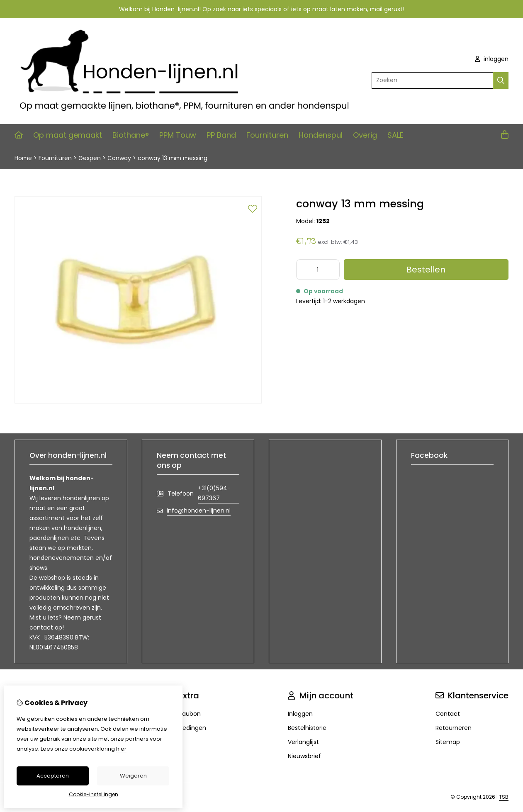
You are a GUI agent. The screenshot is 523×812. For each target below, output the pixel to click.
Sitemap (448, 742)
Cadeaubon (184, 714)
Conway (119, 158)
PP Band (221, 135)
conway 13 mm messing (173, 158)
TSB (504, 797)
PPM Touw (178, 135)
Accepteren (53, 776)
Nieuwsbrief (304, 756)
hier (121, 749)
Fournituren (267, 135)
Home (23, 158)
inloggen (492, 59)
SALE (395, 135)
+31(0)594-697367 (214, 493)
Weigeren (133, 776)
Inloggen (300, 714)
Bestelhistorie (307, 728)
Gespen (90, 158)
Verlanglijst (303, 742)
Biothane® (131, 135)
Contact (448, 714)
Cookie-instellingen (94, 794)
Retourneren (454, 728)
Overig (365, 135)
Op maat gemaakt (68, 135)
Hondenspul (321, 135)
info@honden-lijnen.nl (199, 511)
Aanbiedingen (186, 728)
